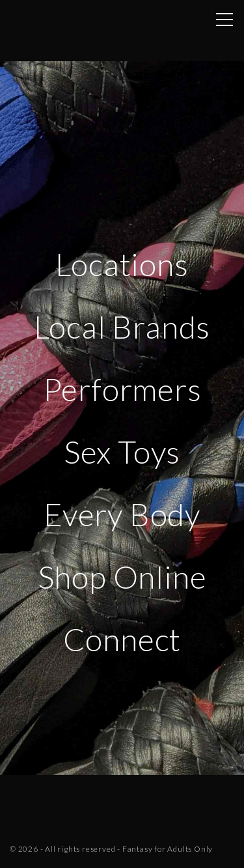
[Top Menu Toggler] (224, 20)
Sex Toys (122, 452)
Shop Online (122, 577)
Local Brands (122, 327)
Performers (122, 389)
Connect (122, 639)
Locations (122, 264)
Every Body (122, 514)
